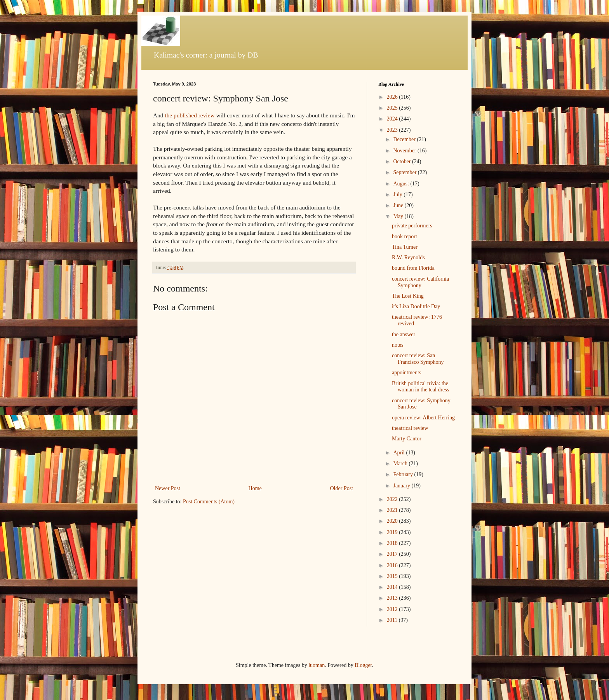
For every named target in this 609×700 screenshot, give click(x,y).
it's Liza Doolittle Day (416, 306)
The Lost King (408, 296)
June (399, 205)
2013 (393, 598)
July (398, 195)
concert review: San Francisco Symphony (418, 359)
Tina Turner (405, 247)
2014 (393, 587)
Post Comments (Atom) (209, 502)
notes (398, 345)
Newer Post (168, 488)
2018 (393, 543)
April (399, 453)
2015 (393, 576)
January (402, 486)
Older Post (342, 488)
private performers (412, 226)
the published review (190, 115)
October (403, 161)
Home (255, 488)
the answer (404, 334)
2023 (393, 130)
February (404, 474)
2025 (393, 108)
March (401, 463)
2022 (393, 499)
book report (405, 237)
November (405, 151)
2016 (393, 565)
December (405, 139)
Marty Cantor (407, 439)
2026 (393, 97)
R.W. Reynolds (408, 257)
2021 (393, 510)
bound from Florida (413, 268)
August (402, 184)
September (405, 172)
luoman (317, 665)
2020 (393, 521)
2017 (393, 554)
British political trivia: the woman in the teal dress (420, 387)
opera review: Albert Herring (423, 418)
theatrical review (410, 428)
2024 (393, 119)
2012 (393, 609)
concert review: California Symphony (420, 282)
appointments (406, 373)
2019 (393, 532)
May (399, 216)
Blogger (363, 665)
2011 (393, 620)
